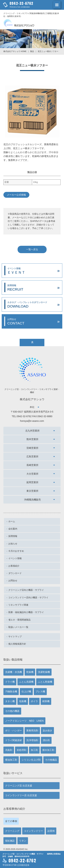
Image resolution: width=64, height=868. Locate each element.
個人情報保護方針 (17, 644)
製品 (32, 51)
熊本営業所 (32, 439)
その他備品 (51, 760)
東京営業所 (32, 491)
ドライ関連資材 (13, 740)
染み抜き (47, 730)
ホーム (12, 521)
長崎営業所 (32, 465)
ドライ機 (10, 682)
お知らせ (13, 544)
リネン (23, 841)
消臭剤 (9, 750)
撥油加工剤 (11, 760)
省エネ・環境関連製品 (19, 620)
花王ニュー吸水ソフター (48, 51)
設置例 (51, 831)
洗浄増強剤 (32, 740)
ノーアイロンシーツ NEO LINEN (24, 721)
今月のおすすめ (16, 551)
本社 (32, 407)
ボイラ (34, 701)
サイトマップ (15, 637)
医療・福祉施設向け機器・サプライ (26, 612)
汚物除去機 (11, 691)
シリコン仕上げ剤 (31, 760)
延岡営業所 (32, 482)
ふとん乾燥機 (45, 682)
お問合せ (13, 581)
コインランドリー (33, 831)
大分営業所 (32, 474)
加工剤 (34, 750)
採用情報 (13, 536)
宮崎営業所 (32, 448)
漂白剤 (46, 740)
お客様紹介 (14, 566)
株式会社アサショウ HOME (15, 51)
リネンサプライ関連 (18, 605)
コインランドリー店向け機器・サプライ (28, 598)
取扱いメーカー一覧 (18, 627)
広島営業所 (32, 456)
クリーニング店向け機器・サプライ (26, 590)
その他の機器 (12, 711)
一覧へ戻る (32, 249)
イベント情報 (15, 558)
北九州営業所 (32, 431)
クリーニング (12, 831)
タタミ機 (10, 701)
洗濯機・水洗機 (13, 672)
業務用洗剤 (32, 730)
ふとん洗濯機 (26, 682)
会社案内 (13, 529)
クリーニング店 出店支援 (19, 786)
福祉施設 (10, 841)
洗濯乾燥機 (44, 672)
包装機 (23, 701)
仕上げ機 (26, 691)
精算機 (46, 701)
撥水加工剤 (48, 750)
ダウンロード (15, 573)
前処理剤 (22, 750)
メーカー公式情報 (16, 195)
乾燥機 (30, 672)
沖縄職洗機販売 (32, 500)
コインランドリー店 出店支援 (21, 795)
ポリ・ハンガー (13, 730)
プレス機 (40, 691)
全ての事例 (11, 821)
